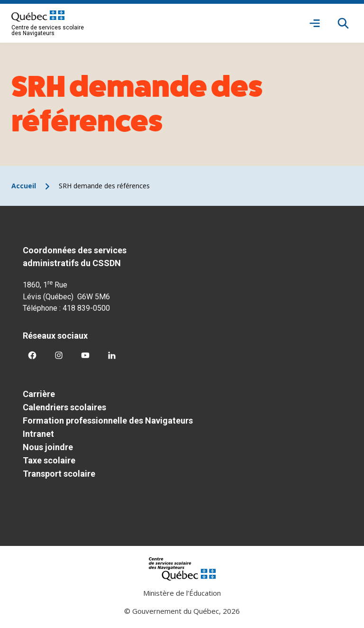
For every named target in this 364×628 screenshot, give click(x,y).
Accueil (24, 186)
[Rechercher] (343, 23)
